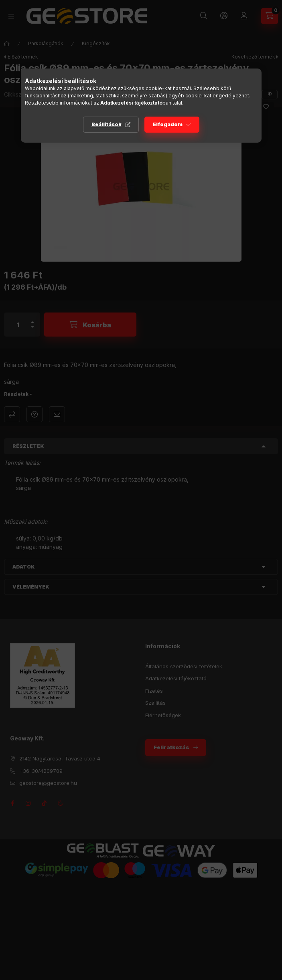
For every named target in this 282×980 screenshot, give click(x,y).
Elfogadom (168, 124)
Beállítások (107, 124)
